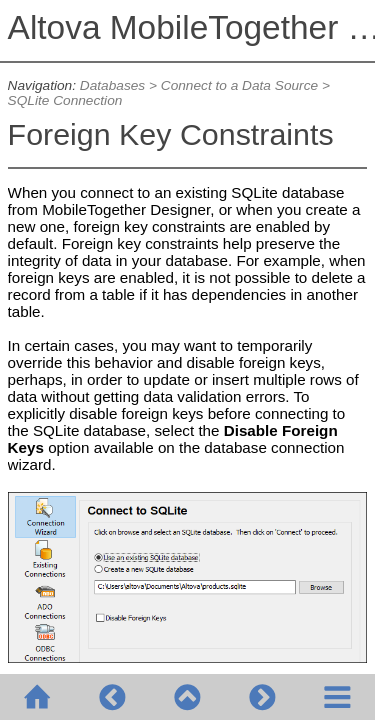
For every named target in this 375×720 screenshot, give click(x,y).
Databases (112, 85)
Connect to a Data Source (239, 85)
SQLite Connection (65, 100)
